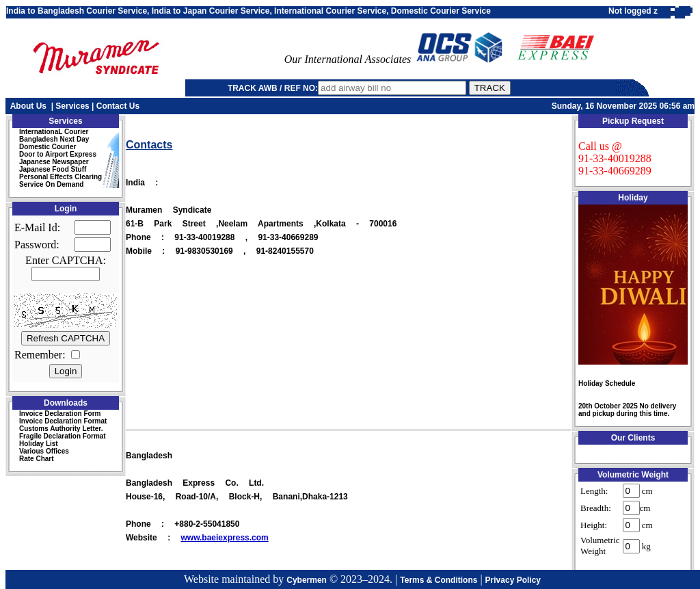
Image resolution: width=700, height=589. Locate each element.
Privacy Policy (513, 580)
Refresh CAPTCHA (66, 338)
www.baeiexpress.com (224, 538)
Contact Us (118, 106)
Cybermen (307, 580)
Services (72, 106)
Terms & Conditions (439, 580)
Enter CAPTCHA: (66, 260)
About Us (28, 106)
